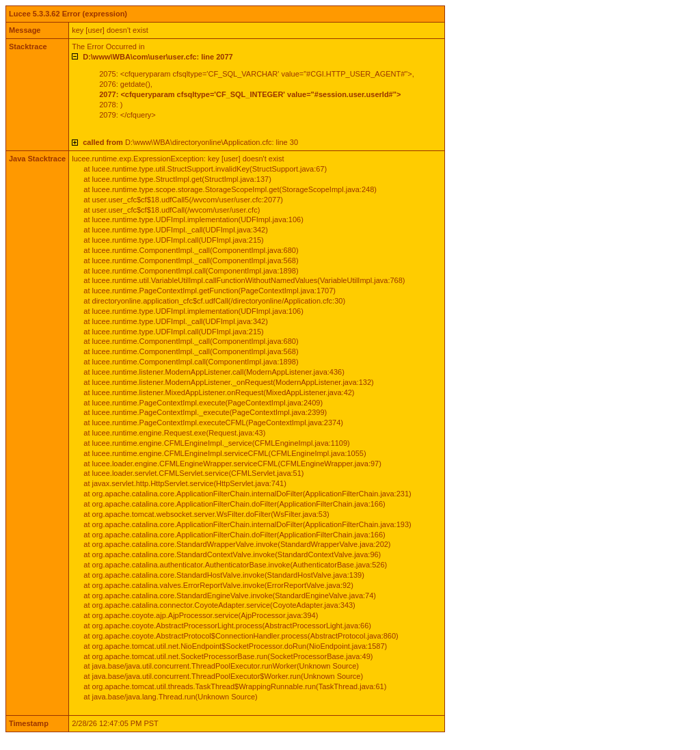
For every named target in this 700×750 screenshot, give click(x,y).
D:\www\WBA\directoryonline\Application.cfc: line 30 (190, 142)
